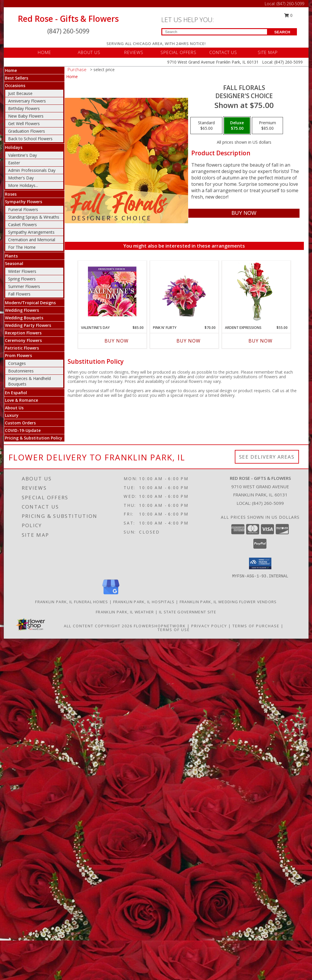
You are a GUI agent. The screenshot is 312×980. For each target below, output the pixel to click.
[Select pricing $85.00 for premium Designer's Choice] (267, 126)
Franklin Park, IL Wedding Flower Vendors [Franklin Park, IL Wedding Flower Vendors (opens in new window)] (228, 602)
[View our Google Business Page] (111, 595)
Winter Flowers (22, 271)
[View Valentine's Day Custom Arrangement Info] (112, 292)
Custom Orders (20, 423)
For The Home (22, 247)
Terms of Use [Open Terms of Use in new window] (174, 630)
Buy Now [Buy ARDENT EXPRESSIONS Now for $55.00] (260, 341)
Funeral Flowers (23, 209)
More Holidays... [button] (23, 185)
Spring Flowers (22, 279)
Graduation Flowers (27, 131)
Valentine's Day (22, 155)
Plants (11, 256)
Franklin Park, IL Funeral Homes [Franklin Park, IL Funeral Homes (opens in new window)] (72, 602)
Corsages (17, 363)
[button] (260, 563)
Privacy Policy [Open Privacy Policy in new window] (209, 626)
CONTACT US (223, 52)
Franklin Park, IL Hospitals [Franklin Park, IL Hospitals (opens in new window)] (144, 602)
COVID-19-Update (23, 430)
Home (11, 70)
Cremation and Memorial (32, 240)
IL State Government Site (188, 612)
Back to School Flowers (30, 139)
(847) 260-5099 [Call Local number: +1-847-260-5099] (290, 4)
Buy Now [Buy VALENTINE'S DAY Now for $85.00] (117, 341)
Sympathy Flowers (24, 202)
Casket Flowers (22, 225)
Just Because (20, 93)
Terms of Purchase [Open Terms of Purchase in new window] (256, 626)
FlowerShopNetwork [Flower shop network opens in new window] (160, 626)
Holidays (14, 147)
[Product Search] (215, 32)
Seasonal (14, 263)
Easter (14, 163)
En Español (16, 393)
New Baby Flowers (26, 116)
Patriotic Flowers (22, 348)
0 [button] (288, 15)
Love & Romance (21, 400)
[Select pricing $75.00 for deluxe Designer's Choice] (237, 126)
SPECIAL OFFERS (178, 52)
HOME (44, 52)
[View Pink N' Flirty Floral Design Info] (184, 291)
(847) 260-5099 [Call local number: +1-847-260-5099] (268, 503)
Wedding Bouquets (24, 318)
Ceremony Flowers (23, 340)
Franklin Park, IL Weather (125, 612)
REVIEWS (134, 52)
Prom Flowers (18, 355)
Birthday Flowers (24, 108)
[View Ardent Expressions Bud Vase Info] (256, 292)
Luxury (12, 415)
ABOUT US (89, 52)
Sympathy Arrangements (31, 232)
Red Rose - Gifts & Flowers (68, 19)
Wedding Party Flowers (28, 325)
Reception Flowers (23, 333)
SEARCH (282, 32)
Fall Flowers (19, 294)
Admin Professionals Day (32, 170)
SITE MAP (268, 52)
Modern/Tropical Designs (30, 303)
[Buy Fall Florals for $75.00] (244, 213)
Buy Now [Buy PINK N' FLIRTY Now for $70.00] (189, 341)
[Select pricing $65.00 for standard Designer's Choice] (206, 126)
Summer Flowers (24, 286)
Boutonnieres (21, 371)
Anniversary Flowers (27, 101)
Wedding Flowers (22, 310)
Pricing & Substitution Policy (34, 438)
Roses (11, 194)
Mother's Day (21, 178)
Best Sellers (17, 78)
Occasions (15, 85)
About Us (14, 408)
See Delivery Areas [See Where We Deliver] (267, 457)
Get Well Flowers (24, 124)
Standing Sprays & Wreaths (34, 217)
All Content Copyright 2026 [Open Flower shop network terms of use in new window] (98, 626)
